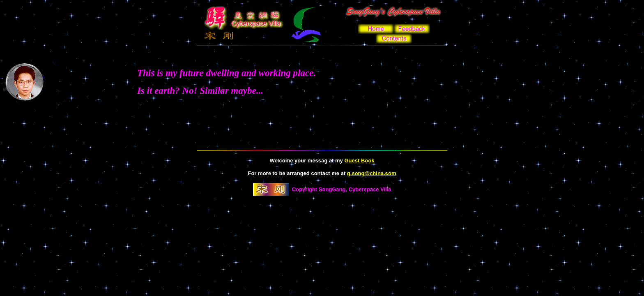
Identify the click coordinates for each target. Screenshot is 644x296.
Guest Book (359, 161)
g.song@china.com (372, 173)
